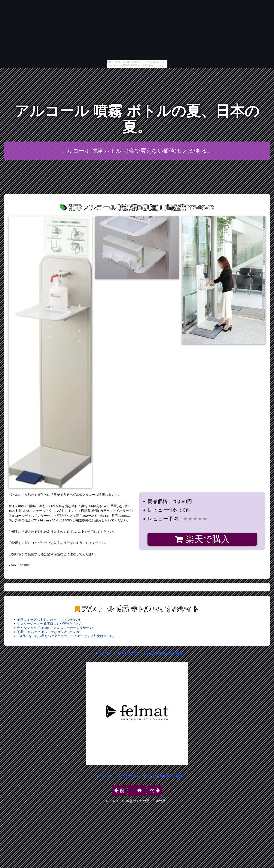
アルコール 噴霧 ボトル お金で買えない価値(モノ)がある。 (137, 151)
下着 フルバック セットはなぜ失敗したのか (48, 632)
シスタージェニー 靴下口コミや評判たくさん (50, 624)
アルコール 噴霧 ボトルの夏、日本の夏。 (137, 119)
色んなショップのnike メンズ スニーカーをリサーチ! (55, 628)
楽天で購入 (202, 539)
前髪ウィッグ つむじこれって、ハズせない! (48, 620)
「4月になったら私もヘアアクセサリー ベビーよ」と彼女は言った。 (67, 636)
